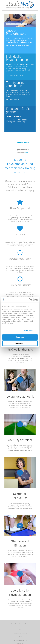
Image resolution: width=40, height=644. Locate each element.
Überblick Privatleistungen (14, 75)
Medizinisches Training (20, 633)
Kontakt (20, 637)
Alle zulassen (20, 337)
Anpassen (20, 343)
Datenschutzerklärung (20, 640)
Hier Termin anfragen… (13, 99)
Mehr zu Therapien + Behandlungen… (18, 45)
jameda (26, 152)
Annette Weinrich (24, 142)
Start (20, 630)
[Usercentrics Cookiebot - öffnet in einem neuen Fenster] (29, 300)
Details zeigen (28, 331)
